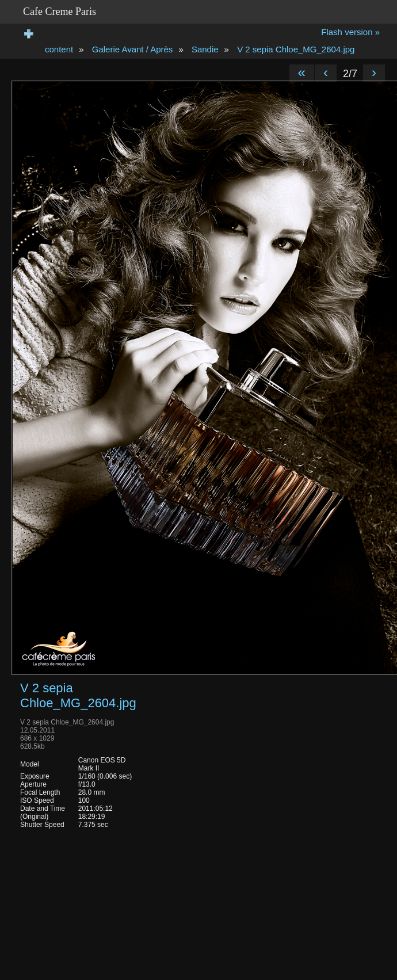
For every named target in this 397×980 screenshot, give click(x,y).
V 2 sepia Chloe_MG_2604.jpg (296, 49)
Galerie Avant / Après (133, 49)
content (59, 49)
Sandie (205, 49)
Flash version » (350, 32)
